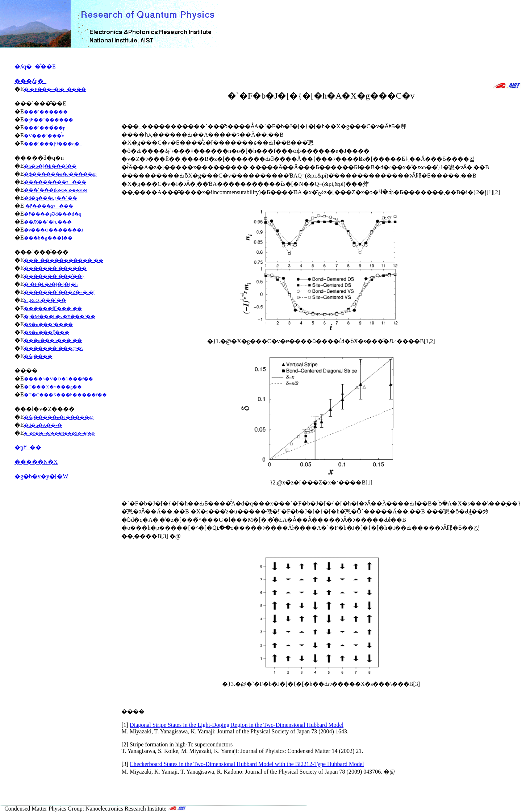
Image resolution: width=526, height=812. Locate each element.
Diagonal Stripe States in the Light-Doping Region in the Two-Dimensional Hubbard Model (237, 725)
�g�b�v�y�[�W (41, 476)
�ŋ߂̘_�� (28, 447)
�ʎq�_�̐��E (35, 66)
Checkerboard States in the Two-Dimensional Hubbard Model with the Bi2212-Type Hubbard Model (247, 764)
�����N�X (36, 462)
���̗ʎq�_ (30, 81)
